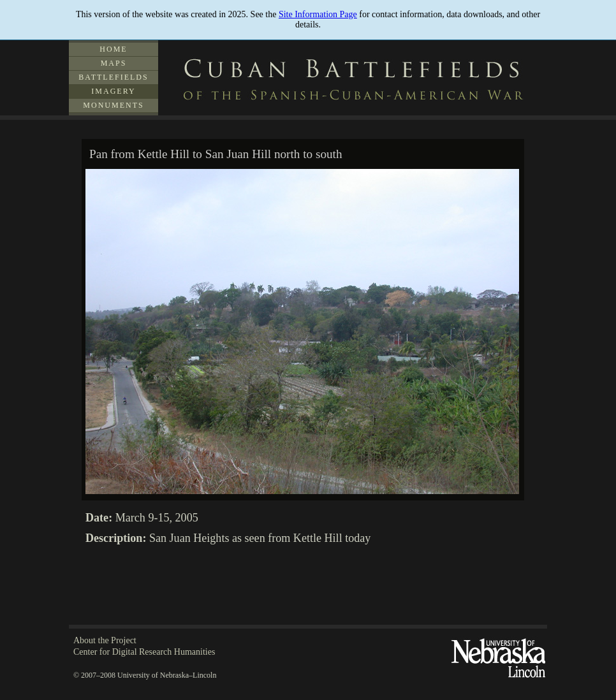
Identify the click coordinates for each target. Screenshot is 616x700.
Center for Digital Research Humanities (144, 652)
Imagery (113, 91)
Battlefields (113, 77)
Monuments (113, 105)
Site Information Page (318, 14)
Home (113, 49)
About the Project (105, 640)
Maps (114, 63)
